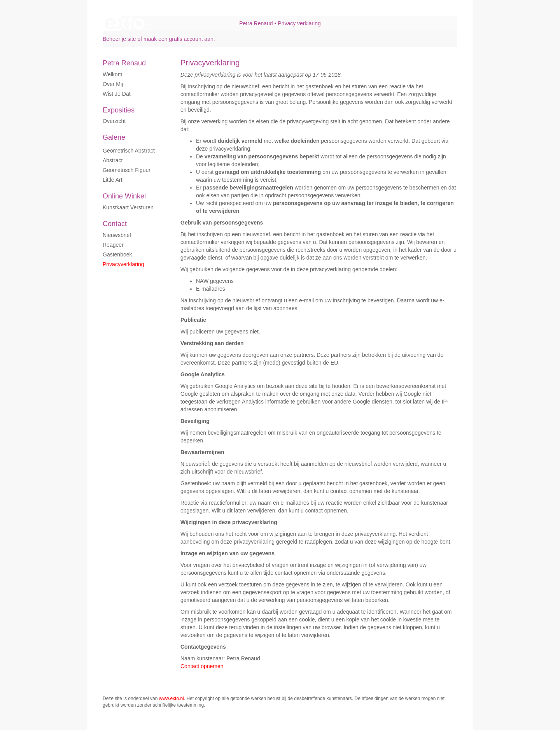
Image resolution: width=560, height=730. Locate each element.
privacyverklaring (123, 264)
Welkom (112, 74)
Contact (115, 224)
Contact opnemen (202, 666)
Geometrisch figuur (127, 170)
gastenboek (117, 254)
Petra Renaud (256, 23)
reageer (113, 245)
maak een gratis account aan (178, 39)
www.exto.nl (171, 698)
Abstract (113, 160)
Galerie (114, 137)
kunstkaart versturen (128, 207)
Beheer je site (119, 39)
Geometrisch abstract (129, 151)
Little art (113, 180)
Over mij (113, 84)
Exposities (119, 110)
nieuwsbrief (117, 235)
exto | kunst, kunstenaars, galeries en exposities (125, 23)
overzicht (114, 121)
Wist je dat (117, 94)
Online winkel (124, 196)
